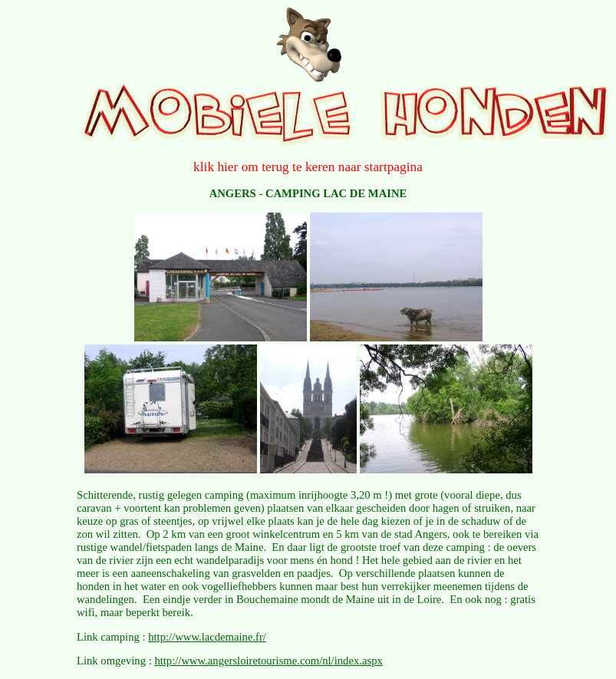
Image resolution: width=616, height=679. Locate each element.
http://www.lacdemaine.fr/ (207, 637)
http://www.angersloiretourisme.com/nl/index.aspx (268, 661)
